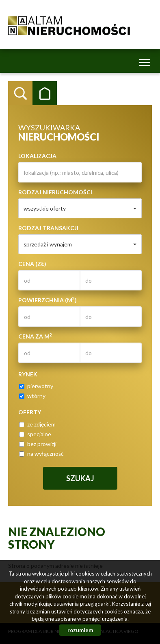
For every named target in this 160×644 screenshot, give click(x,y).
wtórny (32, 396)
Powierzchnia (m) (48, 300)
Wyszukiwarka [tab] (20, 93)
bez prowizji (38, 444)
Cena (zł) (32, 264)
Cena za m (35, 336)
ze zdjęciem (37, 424)
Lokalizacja (37, 156)
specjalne (35, 434)
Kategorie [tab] (45, 93)
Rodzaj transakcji (48, 228)
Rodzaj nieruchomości (55, 192)
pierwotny (36, 386)
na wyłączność (41, 454)
